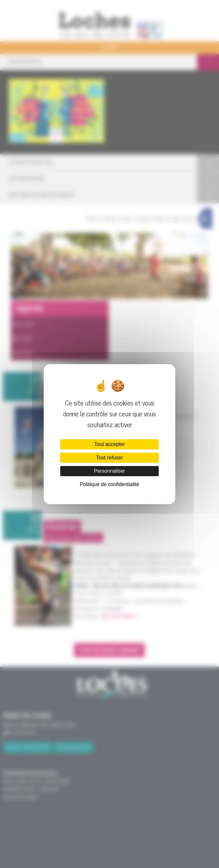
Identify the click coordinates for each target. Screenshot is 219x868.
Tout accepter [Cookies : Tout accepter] (109, 444)
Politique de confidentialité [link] (110, 484)
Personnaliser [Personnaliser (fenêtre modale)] (110, 471)
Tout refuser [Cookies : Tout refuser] (109, 458)
